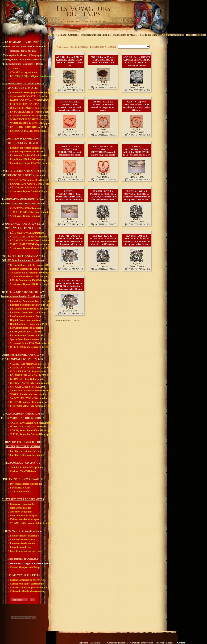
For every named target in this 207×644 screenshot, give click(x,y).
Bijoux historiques (79, 47)
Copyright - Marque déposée (92, 643)
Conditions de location (117, 643)
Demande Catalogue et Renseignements (29, 564)
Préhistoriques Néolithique (103, 47)
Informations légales (165, 643)
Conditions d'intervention (142, 643)
